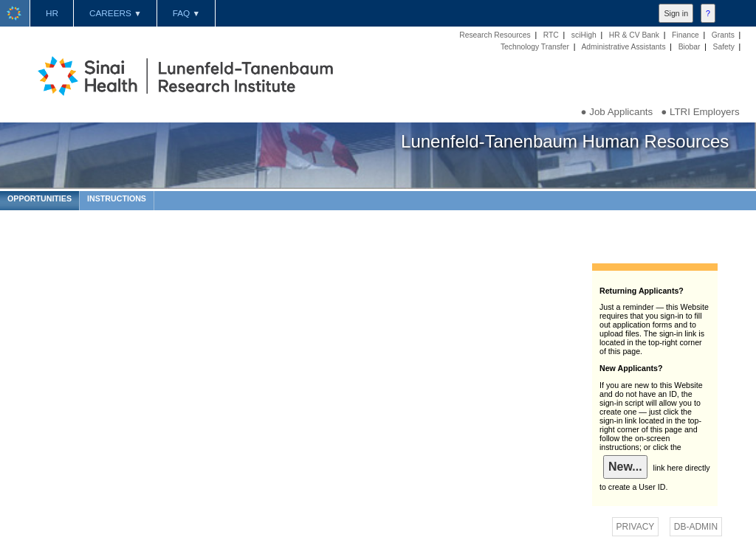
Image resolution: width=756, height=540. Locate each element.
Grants (723, 35)
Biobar (690, 47)
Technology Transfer (535, 47)
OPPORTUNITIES (39, 198)
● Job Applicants (616, 112)
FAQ (186, 13)
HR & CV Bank (634, 35)
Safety (724, 47)
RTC (551, 35)
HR (52, 13)
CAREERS (116, 13)
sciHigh (584, 35)
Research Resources (495, 35)
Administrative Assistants (623, 47)
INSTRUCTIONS (117, 198)
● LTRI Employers (700, 112)
